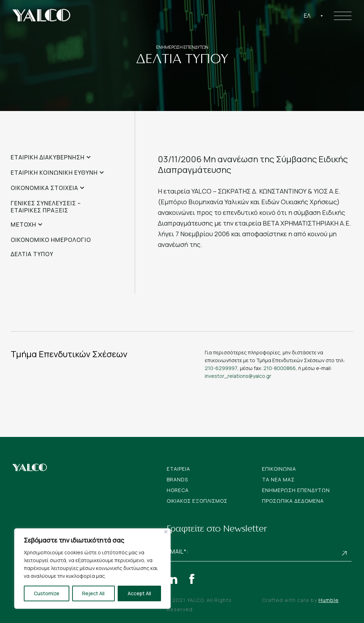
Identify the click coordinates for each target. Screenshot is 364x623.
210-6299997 (221, 368)
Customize (47, 593)
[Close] (166, 532)
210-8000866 (280, 368)
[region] (92, 569)
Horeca (178, 490)
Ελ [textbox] (307, 16)
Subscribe (344, 553)
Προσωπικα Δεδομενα (293, 501)
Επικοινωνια (279, 469)
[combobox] (314, 16)
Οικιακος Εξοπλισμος (197, 501)
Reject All (93, 593)
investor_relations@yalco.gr (238, 376)
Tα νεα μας (278, 479)
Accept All (139, 593)
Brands (177, 479)
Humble (329, 600)
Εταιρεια (178, 469)
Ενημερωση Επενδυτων (296, 490)
